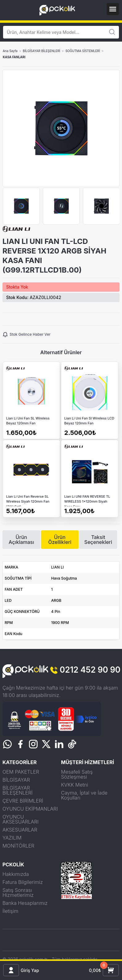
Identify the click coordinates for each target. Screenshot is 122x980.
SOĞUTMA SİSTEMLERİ (83, 51)
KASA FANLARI (14, 57)
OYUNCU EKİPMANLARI (30, 809)
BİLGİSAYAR (16, 780)
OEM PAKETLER (21, 772)
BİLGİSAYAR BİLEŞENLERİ (41, 51)
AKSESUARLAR (20, 830)
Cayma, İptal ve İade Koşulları (84, 795)
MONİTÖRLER (18, 846)
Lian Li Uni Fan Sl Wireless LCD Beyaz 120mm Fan (89, 421)
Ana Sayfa (10, 51)
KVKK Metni (75, 785)
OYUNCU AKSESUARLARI (20, 819)
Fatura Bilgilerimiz (23, 882)
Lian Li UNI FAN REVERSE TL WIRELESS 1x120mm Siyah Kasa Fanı (87, 500)
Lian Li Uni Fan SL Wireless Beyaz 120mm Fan (28, 421)
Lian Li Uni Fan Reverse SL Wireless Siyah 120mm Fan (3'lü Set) (28, 500)
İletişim (10, 911)
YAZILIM (12, 838)
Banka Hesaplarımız (25, 903)
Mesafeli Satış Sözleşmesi (77, 774)
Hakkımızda (16, 874)
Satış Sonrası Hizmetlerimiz (18, 893)
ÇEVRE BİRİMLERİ (23, 801)
